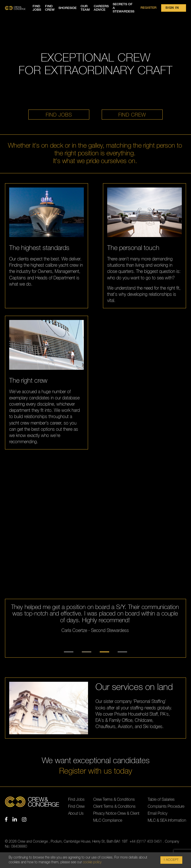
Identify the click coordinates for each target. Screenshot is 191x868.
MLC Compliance (108, 820)
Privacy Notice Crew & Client (116, 813)
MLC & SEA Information (167, 820)
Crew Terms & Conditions (114, 800)
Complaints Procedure (166, 806)
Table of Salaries (161, 800)
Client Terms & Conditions (114, 806)
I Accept (171, 860)
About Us (76, 813)
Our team (85, 8)
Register (148, 8)
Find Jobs (76, 800)
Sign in (172, 8)
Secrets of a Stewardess (123, 8)
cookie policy (92, 862)
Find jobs (37, 8)
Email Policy (158, 813)
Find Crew (76, 806)
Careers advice (101, 8)
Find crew (50, 8)
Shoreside (68, 8)
